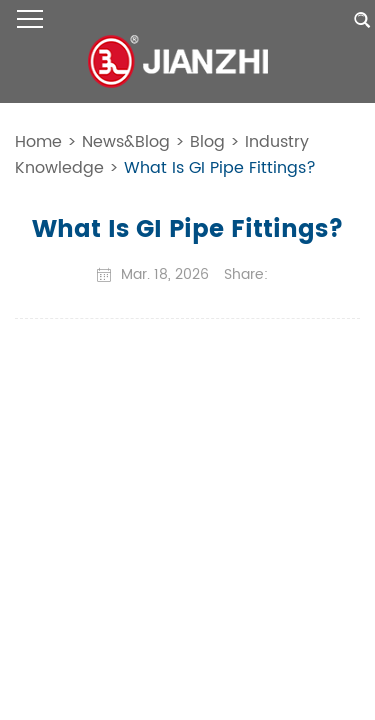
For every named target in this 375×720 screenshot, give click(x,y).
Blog (207, 142)
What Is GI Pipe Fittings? (220, 168)
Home (38, 142)
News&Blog (126, 142)
